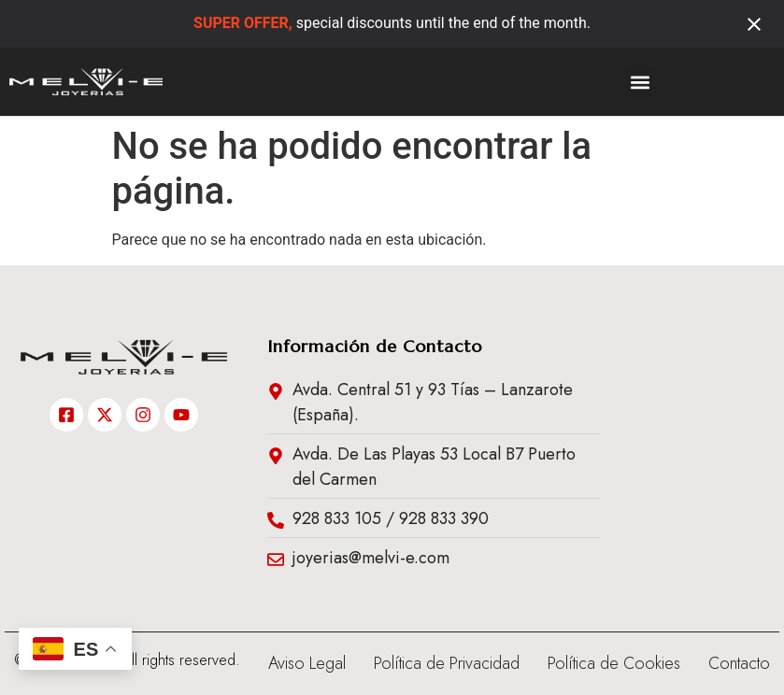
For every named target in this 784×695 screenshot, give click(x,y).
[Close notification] (754, 24)
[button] (641, 82)
